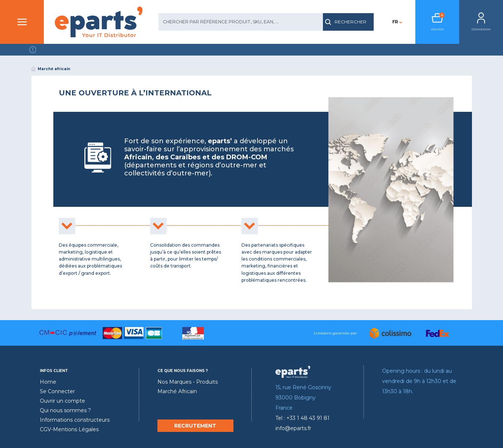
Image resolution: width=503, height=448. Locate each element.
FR (395, 22)
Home (48, 382)
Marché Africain (177, 391)
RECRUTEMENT (195, 426)
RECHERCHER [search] (346, 22)
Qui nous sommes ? (65, 410)
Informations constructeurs (75, 420)
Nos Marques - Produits (188, 382)
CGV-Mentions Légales (69, 429)
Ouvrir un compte (62, 401)
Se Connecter (57, 391)
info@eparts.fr (293, 428)
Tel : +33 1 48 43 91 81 (302, 418)
